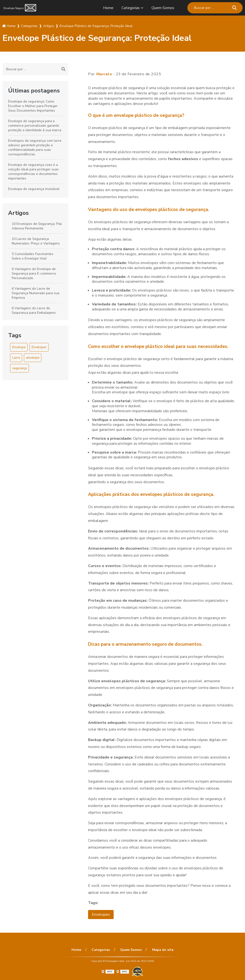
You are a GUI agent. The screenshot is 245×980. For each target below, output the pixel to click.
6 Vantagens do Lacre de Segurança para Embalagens (34, 310)
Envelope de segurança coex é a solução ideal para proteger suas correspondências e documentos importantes (33, 172)
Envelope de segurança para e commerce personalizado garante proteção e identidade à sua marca (35, 126)
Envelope (19, 347)
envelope (33, 358)
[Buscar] (234, 8)
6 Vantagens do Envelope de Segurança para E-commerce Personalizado (34, 273)
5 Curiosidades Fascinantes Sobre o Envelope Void (33, 256)
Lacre (16, 358)
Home (108, 8)
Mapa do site (162, 950)
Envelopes (39, 347)
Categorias (131, 8)
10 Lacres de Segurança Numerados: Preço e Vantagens (36, 241)
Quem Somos (163, 8)
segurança (19, 368)
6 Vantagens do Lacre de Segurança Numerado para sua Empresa (36, 293)
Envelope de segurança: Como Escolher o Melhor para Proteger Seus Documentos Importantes (33, 106)
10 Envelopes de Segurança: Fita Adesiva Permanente (37, 226)
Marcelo (104, 74)
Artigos (18, 213)
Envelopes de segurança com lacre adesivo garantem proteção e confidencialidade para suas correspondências (35, 147)
